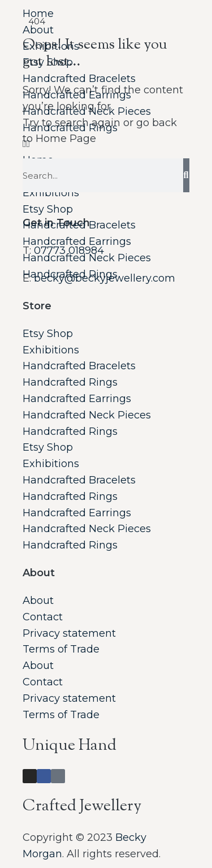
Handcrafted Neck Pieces (87, 258)
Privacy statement (69, 633)
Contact (43, 617)
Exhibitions (51, 350)
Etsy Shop (48, 209)
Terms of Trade (61, 649)
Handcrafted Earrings (77, 241)
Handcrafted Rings (70, 274)
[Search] (186, 175)
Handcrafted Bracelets (79, 225)
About (38, 601)
